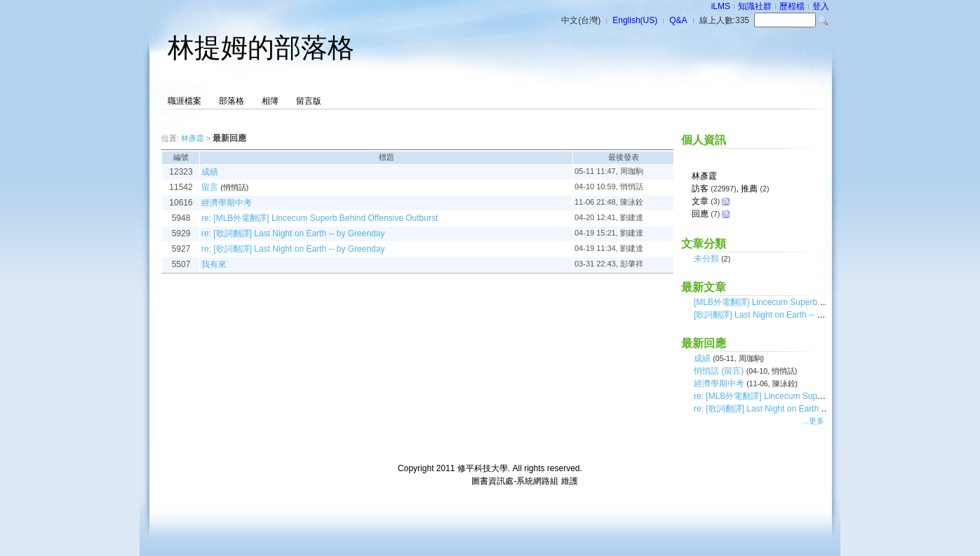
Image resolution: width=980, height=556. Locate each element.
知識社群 (755, 6)
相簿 (270, 101)
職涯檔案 (184, 101)
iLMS (721, 6)
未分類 (706, 259)
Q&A (678, 20)
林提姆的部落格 (261, 48)
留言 (210, 187)
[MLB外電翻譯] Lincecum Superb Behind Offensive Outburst (806, 302)
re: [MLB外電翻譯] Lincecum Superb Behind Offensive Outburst (812, 396)
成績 (702, 358)
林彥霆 (193, 138)
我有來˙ (215, 264)
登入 (821, 6)
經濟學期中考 (719, 384)
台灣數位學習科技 (436, 481)
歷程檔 (792, 6)
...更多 (813, 421)
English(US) (635, 20)
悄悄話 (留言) (719, 371)
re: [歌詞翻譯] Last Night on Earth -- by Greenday (785, 409)
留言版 (309, 101)
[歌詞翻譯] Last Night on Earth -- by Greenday (779, 315)
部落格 (231, 101)
